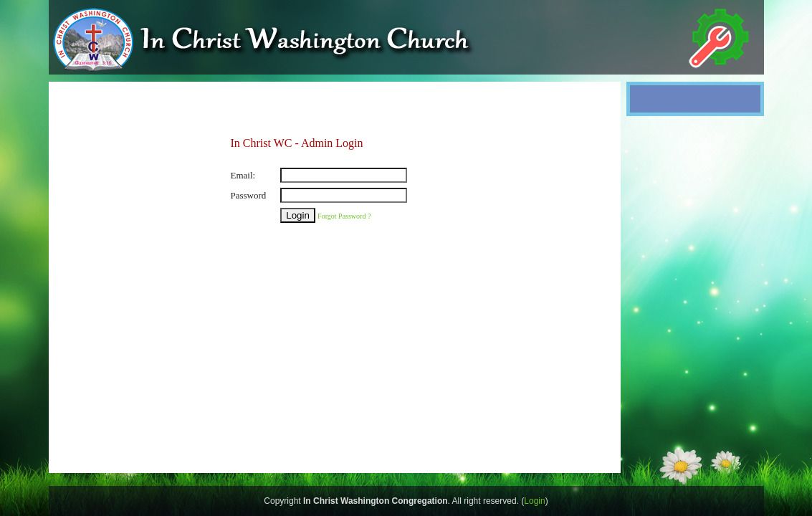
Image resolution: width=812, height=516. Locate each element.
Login (534, 501)
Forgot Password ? (344, 216)
